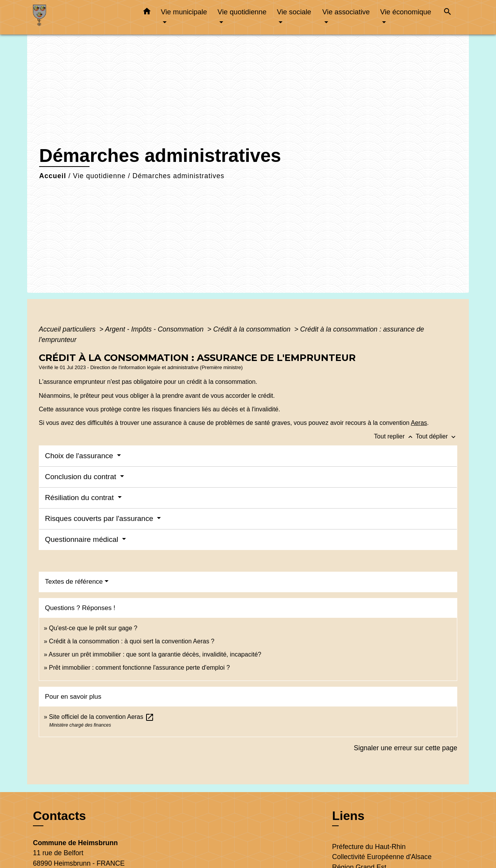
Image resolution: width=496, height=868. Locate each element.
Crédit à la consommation (253, 329)
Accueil (53, 176)
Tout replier (395, 436)
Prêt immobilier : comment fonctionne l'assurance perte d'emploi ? (139, 668)
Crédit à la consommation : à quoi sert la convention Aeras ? (132, 641)
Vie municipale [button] (184, 12)
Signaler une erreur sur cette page (406, 748)
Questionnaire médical (83, 539)
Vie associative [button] (346, 12)
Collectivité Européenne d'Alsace (382, 857)
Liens (348, 816)
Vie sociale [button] (294, 12)
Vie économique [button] (406, 12)
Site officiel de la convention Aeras (102, 717)
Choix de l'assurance (80, 456)
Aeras (419, 423)
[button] (147, 13)
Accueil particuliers (68, 329)
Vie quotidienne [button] (242, 12)
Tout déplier (437, 436)
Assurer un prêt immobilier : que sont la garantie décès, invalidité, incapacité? (155, 654)
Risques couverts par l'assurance (100, 518)
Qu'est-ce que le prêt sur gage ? (93, 628)
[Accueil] (81, 17)
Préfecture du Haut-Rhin (369, 847)
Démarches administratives (178, 176)
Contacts (59, 816)
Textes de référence (74, 582)
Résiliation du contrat (80, 498)
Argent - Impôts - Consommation (155, 329)
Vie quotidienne (99, 176)
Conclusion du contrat (82, 477)
